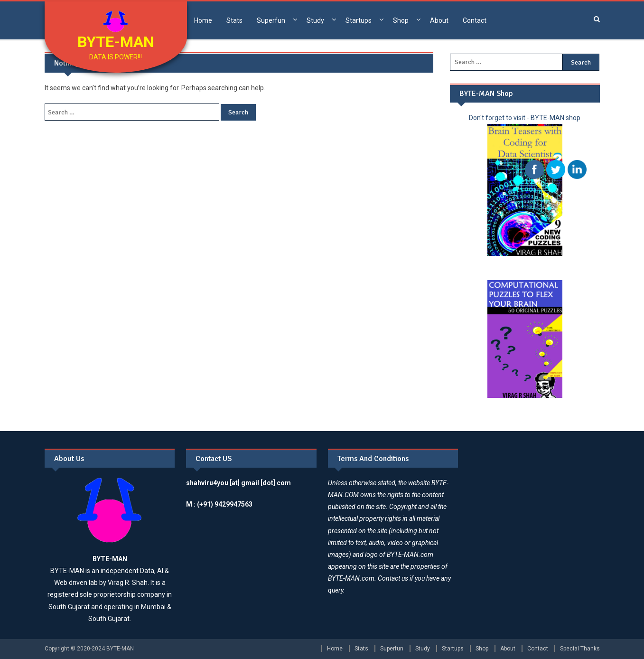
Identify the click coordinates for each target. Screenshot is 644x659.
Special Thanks (580, 649)
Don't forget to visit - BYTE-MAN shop (525, 118)
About (439, 20)
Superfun (271, 20)
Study (315, 20)
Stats (234, 20)
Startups (359, 20)
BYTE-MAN (116, 42)
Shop (401, 20)
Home (203, 20)
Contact (475, 20)
